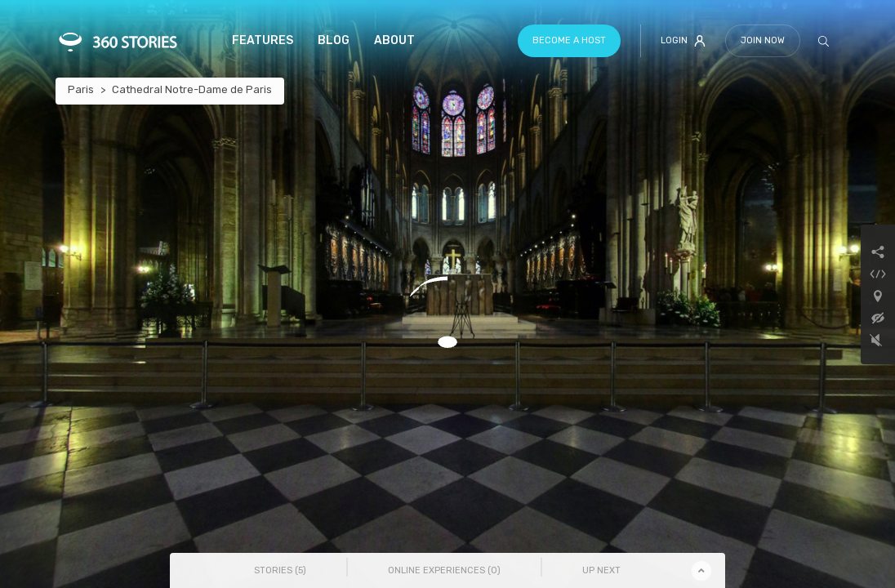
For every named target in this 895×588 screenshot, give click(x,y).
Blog (334, 40)
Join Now (763, 40)
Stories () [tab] (280, 570)
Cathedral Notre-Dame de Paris (192, 89)
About (394, 40)
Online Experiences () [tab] (444, 570)
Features (263, 40)
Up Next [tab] (601, 570)
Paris (81, 89)
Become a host (569, 40)
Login (683, 41)
